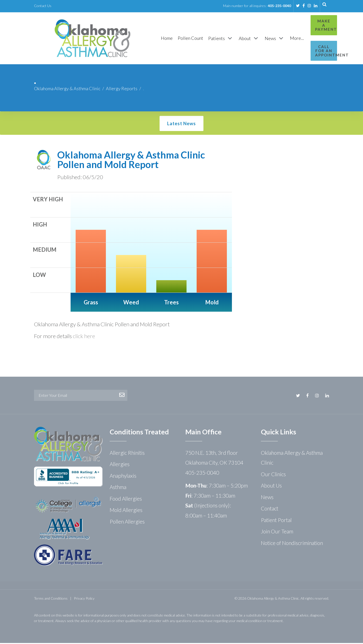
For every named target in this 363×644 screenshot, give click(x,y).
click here (84, 337)
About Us (271, 486)
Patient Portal (276, 521)
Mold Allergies (126, 511)
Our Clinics (273, 475)
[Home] (141, 39)
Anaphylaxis (123, 477)
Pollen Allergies (127, 522)
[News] (249, 39)
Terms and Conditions (51, 599)
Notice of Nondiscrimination (292, 544)
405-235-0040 (279, 6)
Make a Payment (307, 23)
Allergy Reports (122, 89)
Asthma (118, 488)
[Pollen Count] (164, 39)
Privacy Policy (84, 599)
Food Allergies (126, 500)
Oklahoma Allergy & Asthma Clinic (67, 89)
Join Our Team (277, 532)
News (267, 498)
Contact (270, 509)
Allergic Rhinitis (127, 454)
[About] (223, 39)
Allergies (120, 465)
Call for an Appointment (307, 44)
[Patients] (195, 39)
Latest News (181, 124)
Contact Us (43, 6)
